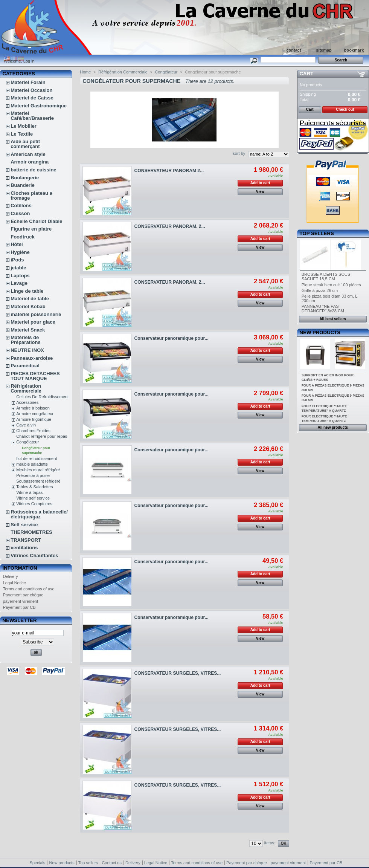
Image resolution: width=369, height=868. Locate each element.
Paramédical (25, 366)
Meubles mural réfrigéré (38, 470)
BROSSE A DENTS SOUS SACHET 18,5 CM (326, 277)
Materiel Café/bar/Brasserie (32, 116)
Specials (38, 863)
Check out (345, 109)
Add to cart (260, 183)
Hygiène (20, 252)
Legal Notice (14, 583)
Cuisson (20, 213)
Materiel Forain (28, 82)
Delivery (11, 576)
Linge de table (27, 291)
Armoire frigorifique (34, 419)
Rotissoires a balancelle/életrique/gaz (39, 514)
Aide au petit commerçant (25, 144)
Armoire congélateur (35, 414)
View (260, 192)
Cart (307, 74)
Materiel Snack (28, 330)
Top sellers (317, 233)
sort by (239, 153)
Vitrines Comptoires (34, 504)
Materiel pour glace (33, 322)
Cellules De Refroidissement (42, 397)
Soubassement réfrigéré (38, 481)
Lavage (19, 283)
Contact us (112, 863)
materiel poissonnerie (36, 314)
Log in (29, 61)
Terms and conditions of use (29, 589)
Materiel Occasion (31, 90)
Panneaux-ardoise (32, 358)
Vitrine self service (33, 498)
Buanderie (23, 185)
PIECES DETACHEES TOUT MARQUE (35, 376)
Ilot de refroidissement (37, 458)
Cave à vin (26, 425)
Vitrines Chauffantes (34, 555)
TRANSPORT (26, 540)
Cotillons (21, 206)
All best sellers (333, 319)
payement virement (21, 601)
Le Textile (22, 134)
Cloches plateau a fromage (31, 196)
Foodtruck (23, 237)
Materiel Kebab (28, 306)
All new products (333, 427)
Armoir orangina (30, 162)
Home (85, 72)
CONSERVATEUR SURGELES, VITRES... (178, 673)
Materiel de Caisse (32, 98)
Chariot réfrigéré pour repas (42, 436)
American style (28, 154)
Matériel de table (30, 299)
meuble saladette (32, 464)
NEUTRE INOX (27, 350)
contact (294, 50)
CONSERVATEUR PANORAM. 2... (170, 226)
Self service (24, 525)
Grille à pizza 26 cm (320, 290)
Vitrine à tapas (29, 492)
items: (270, 843)
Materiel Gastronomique (39, 106)
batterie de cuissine (33, 170)
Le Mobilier (24, 126)
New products (320, 332)
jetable (18, 268)
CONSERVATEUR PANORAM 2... (169, 171)
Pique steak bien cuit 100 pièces (331, 285)
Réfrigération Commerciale (26, 388)
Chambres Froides (33, 431)
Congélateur (27, 442)
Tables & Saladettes (34, 487)
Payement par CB (19, 607)
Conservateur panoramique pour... (172, 338)
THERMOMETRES (31, 532)
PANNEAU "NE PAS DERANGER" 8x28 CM (323, 309)
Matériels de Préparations (25, 340)
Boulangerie (25, 178)
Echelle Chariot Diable (36, 221)
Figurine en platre (31, 229)
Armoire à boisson (33, 408)
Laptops (20, 276)
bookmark (354, 50)
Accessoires (27, 402)
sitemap (324, 50)
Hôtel (17, 244)
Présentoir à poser (33, 475)
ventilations (24, 548)
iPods (17, 260)
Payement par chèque (23, 595)
